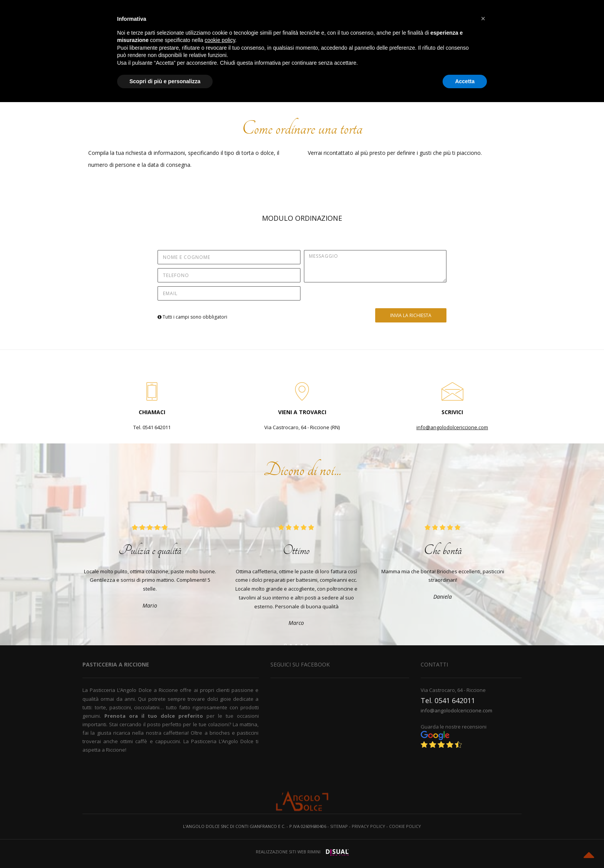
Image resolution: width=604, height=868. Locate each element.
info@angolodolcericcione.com (452, 427)
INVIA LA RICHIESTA (411, 315)
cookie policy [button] (220, 40)
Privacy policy (368, 826)
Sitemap (339, 826)
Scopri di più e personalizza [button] (165, 81)
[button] (483, 18)
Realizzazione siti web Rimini (288, 852)
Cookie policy (405, 826)
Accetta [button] (465, 81)
